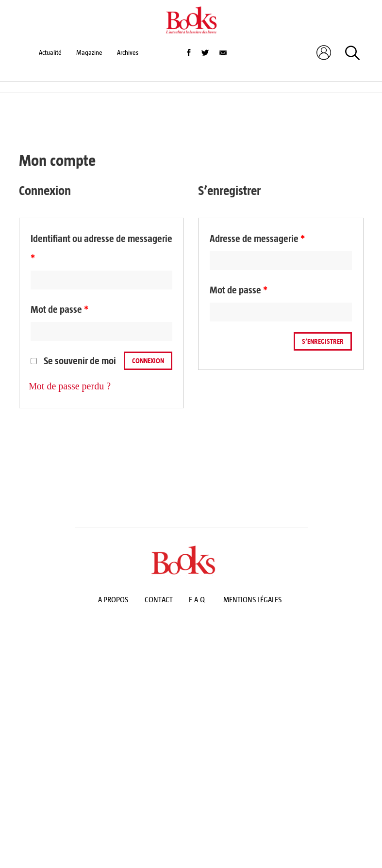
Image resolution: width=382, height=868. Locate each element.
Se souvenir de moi (73, 361)
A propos (113, 600)
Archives (128, 53)
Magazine (89, 53)
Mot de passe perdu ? (70, 386)
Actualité (50, 53)
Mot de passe (59, 310)
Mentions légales (252, 600)
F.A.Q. (198, 600)
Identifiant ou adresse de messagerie (101, 249)
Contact (159, 600)
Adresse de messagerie (257, 239)
